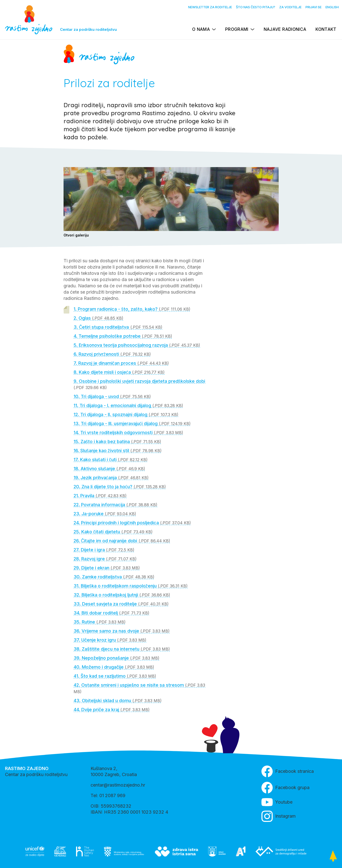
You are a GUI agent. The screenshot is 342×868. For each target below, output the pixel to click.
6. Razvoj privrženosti (112, 354)
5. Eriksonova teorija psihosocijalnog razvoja (137, 345)
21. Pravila (100, 496)
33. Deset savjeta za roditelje (121, 604)
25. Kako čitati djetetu (113, 532)
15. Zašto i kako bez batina (117, 442)
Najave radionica (285, 29)
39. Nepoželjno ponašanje (116, 658)
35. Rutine (100, 622)
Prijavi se (313, 7)
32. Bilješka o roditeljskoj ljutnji (122, 595)
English (332, 7)
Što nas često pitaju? (256, 7)
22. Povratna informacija (115, 505)
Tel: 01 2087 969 (108, 795)
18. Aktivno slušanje (109, 469)
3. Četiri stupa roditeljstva (118, 327)
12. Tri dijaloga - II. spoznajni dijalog (126, 414)
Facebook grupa (285, 788)
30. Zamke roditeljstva (114, 577)
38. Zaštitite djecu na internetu (122, 649)
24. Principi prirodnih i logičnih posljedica (132, 523)
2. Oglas (98, 318)
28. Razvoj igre (105, 559)
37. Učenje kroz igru (110, 640)
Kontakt (326, 29)
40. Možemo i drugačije (114, 667)
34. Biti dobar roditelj (111, 613)
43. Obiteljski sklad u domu (118, 701)
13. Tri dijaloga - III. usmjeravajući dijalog (132, 423)
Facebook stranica (288, 771)
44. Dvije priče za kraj (112, 710)
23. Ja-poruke (105, 514)
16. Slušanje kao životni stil (118, 451)
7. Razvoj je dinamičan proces (121, 363)
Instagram (279, 816)
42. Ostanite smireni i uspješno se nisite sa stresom (139, 688)
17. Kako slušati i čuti (111, 460)
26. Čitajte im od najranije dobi (122, 541)
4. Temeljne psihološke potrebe (123, 336)
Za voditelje (290, 7)
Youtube (277, 802)
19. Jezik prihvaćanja (111, 478)
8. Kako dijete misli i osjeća (119, 372)
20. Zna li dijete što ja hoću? (120, 487)
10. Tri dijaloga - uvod (112, 396)
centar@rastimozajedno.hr (118, 785)
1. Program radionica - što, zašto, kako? (132, 309)
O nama (201, 29)
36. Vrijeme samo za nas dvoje (122, 631)
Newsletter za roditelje (210, 7)
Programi (237, 29)
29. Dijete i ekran (107, 568)
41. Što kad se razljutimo (115, 676)
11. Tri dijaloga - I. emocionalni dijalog (128, 405)
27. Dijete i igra (104, 550)
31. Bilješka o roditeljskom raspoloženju (131, 586)
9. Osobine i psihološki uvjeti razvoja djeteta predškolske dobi (139, 384)
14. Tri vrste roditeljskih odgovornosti (128, 432)
